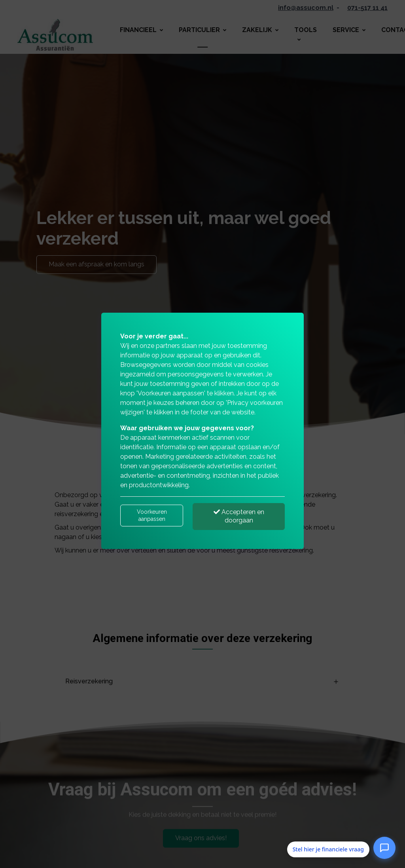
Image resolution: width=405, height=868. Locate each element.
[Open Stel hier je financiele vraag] (384, 848)
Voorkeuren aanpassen (152, 515)
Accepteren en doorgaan (239, 516)
